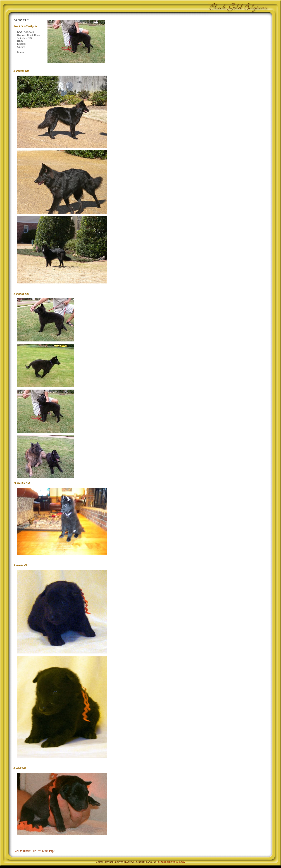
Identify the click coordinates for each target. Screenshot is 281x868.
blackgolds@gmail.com (172, 862)
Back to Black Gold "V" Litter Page (34, 851)
